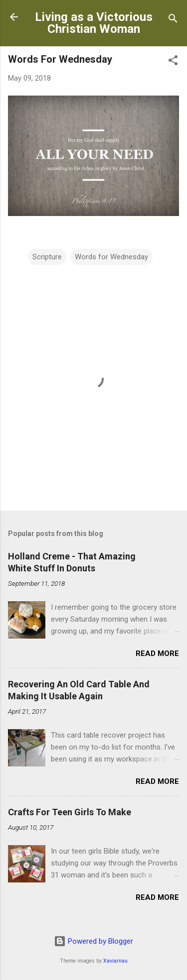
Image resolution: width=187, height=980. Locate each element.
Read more (157, 653)
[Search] (173, 20)
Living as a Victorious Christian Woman (94, 23)
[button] (173, 62)
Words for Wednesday (111, 257)
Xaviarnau (115, 961)
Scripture (47, 257)
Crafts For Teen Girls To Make (70, 812)
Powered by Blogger (93, 941)
